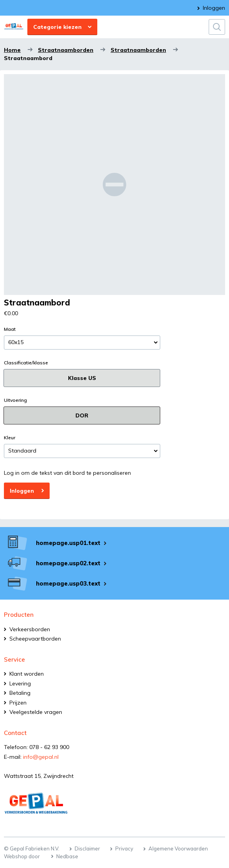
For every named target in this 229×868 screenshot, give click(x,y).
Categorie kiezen (57, 27)
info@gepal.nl (41, 757)
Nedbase (67, 856)
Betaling (20, 693)
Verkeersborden (30, 629)
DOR (82, 415)
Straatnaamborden (66, 50)
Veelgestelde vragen (36, 712)
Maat (10, 329)
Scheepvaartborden (35, 639)
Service (14, 659)
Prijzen (18, 703)
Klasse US (82, 378)
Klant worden (27, 674)
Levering (20, 683)
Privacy (124, 848)
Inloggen (214, 8)
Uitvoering (15, 400)
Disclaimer (87, 848)
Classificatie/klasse (26, 363)
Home (12, 50)
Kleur (10, 438)
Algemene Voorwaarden (178, 848)
